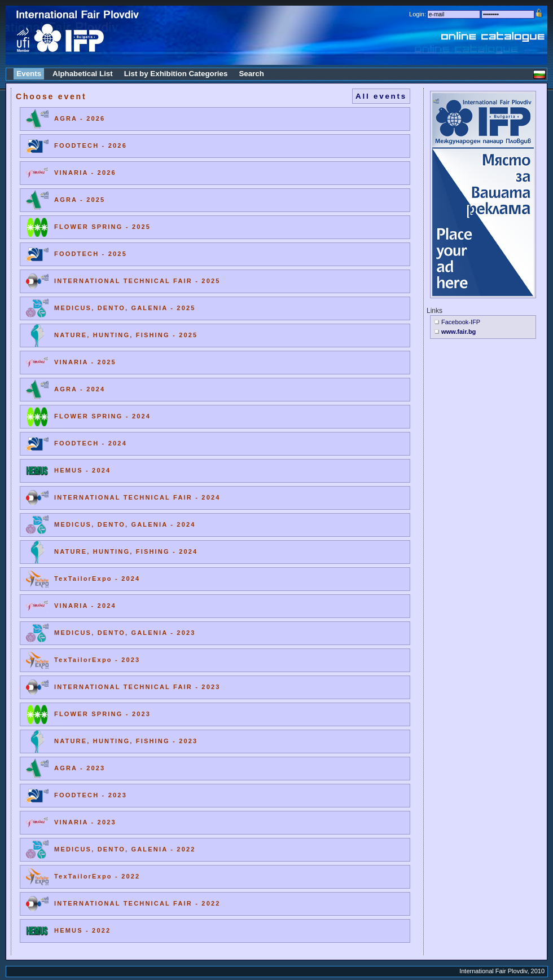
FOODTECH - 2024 (91, 443)
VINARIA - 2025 (85, 362)
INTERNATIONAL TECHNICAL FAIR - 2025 (137, 281)
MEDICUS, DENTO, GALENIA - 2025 (125, 308)
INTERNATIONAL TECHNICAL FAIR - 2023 (137, 687)
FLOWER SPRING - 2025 (102, 227)
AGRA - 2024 (80, 389)
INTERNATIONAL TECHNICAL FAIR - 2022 (137, 903)
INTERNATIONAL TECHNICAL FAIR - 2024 (137, 497)
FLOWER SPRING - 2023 (102, 714)
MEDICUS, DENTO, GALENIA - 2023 (125, 633)
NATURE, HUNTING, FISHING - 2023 (126, 741)
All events (381, 96)
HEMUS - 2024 (82, 470)
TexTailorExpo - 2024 (97, 579)
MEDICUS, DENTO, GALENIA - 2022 (125, 849)
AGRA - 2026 (80, 118)
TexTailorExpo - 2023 (97, 660)
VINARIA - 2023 (85, 822)
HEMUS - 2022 (82, 930)
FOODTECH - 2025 (91, 254)
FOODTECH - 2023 (91, 795)
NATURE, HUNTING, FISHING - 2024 (126, 551)
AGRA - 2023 (80, 768)
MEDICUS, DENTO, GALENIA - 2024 (125, 524)
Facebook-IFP (461, 322)
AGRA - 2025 (80, 200)
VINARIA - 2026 (85, 173)
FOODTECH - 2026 (91, 145)
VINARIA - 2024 (85, 606)
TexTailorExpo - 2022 (97, 876)
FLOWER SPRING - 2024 (102, 416)
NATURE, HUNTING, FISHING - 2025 (126, 335)
